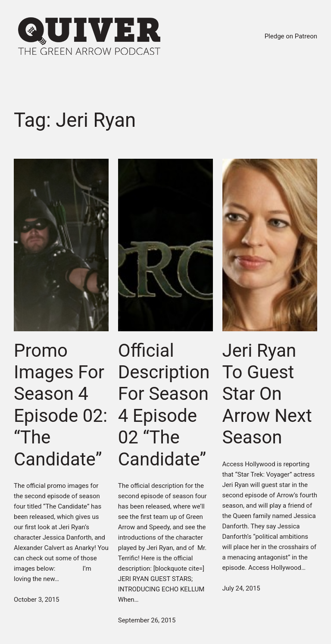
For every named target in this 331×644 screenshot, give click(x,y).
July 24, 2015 (241, 588)
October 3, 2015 (37, 600)
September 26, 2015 (147, 620)
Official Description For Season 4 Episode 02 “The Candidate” (164, 405)
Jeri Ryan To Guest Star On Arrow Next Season (267, 394)
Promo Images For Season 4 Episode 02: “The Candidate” (61, 405)
